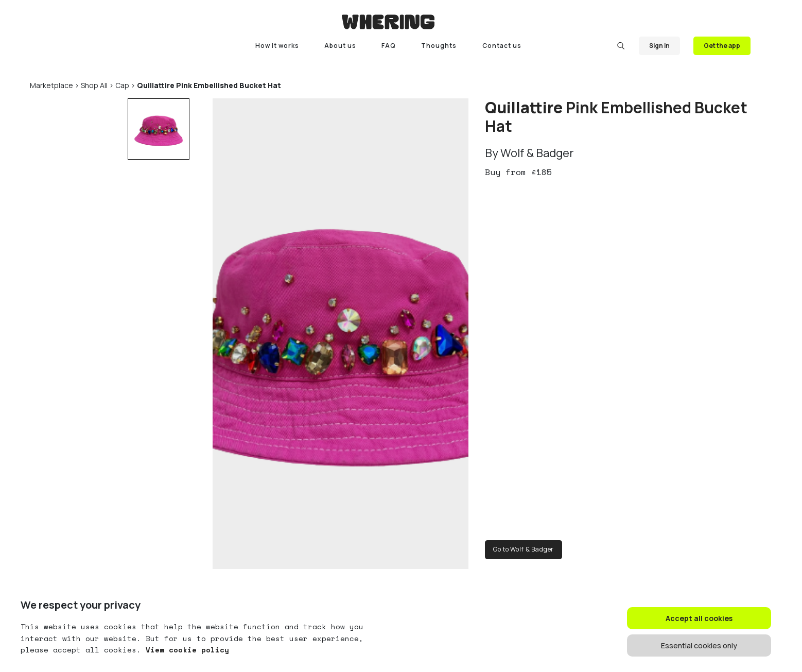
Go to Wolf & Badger (524, 549)
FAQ (389, 46)
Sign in (659, 46)
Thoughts (439, 46)
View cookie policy (185, 650)
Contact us (502, 46)
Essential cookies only (699, 645)
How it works (277, 46)
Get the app (722, 46)
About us (340, 46)
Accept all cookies (699, 618)
